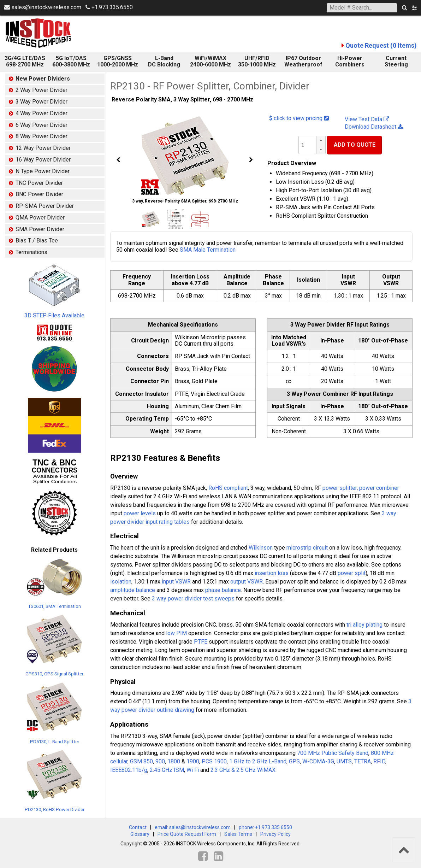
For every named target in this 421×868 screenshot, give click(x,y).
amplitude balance (133, 590)
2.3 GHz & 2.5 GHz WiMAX (243, 770)
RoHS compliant (228, 488)
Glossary (140, 834)
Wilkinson (261, 548)
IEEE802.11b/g (129, 770)
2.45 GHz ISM (167, 770)
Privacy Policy (275, 834)
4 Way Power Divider (41, 113)
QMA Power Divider (40, 218)
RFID (379, 761)
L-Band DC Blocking (164, 61)
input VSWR (176, 582)
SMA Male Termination (208, 250)
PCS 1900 (214, 761)
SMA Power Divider (40, 229)
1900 (193, 761)
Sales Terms (238, 834)
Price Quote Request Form (187, 834)
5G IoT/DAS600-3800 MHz (71, 61)
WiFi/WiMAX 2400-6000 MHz (210, 61)
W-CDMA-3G (318, 761)
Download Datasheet (374, 127)
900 (160, 761)
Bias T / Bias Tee (37, 241)
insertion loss (272, 573)
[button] (321, 140)
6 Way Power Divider (41, 125)
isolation (121, 582)
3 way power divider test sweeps (193, 599)
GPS (294, 761)
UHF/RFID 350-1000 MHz (257, 61)
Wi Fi (193, 770)
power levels (140, 513)
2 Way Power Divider (41, 90)
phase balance (223, 590)
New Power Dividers (43, 79)
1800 (174, 761)
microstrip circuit (307, 548)
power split (352, 573)
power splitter (340, 488)
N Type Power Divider (43, 171)
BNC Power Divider (39, 194)
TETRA (363, 761)
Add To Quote (355, 145)
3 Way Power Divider (41, 102)
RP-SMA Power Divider (45, 206)
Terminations (31, 252)
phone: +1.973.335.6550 (265, 827)
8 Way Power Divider (41, 136)
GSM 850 (141, 761)
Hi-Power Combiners (350, 61)
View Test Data (367, 119)
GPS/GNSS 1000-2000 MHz (118, 61)
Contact (138, 827)
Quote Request (381, 45)
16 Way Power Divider (43, 160)
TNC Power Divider (39, 183)
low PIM (176, 633)
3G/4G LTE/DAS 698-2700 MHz (25, 61)
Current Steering (396, 61)
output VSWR (247, 582)
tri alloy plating (364, 625)
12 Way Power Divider (43, 148)
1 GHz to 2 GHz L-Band (258, 761)
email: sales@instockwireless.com (193, 827)
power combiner (379, 488)
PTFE (201, 642)
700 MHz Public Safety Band (333, 753)
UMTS (344, 761)
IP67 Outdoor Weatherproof (303, 61)
